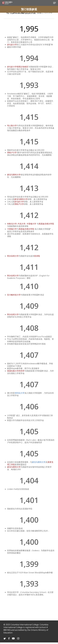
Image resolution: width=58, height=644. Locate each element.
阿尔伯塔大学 (13, 256)
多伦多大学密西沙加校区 (18, 67)
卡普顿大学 (31, 224)
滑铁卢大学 (12, 153)
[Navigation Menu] (54, 3)
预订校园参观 (29, 9)
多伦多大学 (12, 45)
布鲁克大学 (12, 224)
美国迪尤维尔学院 (46, 224)
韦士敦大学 (12, 126)
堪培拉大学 (20, 393)
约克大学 (22, 224)
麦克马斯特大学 (14, 175)
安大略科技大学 (14, 295)
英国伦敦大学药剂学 (16, 371)
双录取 (37, 256)
